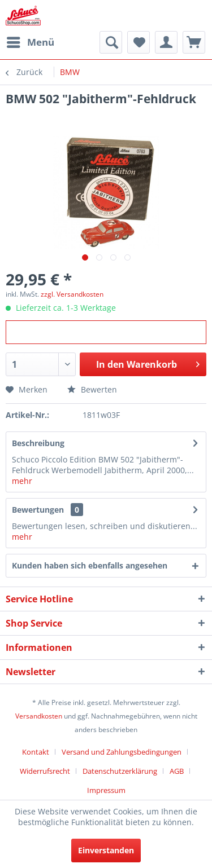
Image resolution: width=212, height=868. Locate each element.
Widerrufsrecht (45, 771)
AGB (177, 771)
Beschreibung (38, 443)
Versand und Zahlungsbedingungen (122, 752)
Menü (31, 41)
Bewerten (92, 389)
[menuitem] (30, 42)
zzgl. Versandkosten (72, 294)
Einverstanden (106, 850)
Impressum (106, 790)
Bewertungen (38, 510)
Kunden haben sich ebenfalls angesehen (90, 565)
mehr (22, 481)
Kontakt (36, 752)
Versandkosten (39, 716)
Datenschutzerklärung (120, 771)
